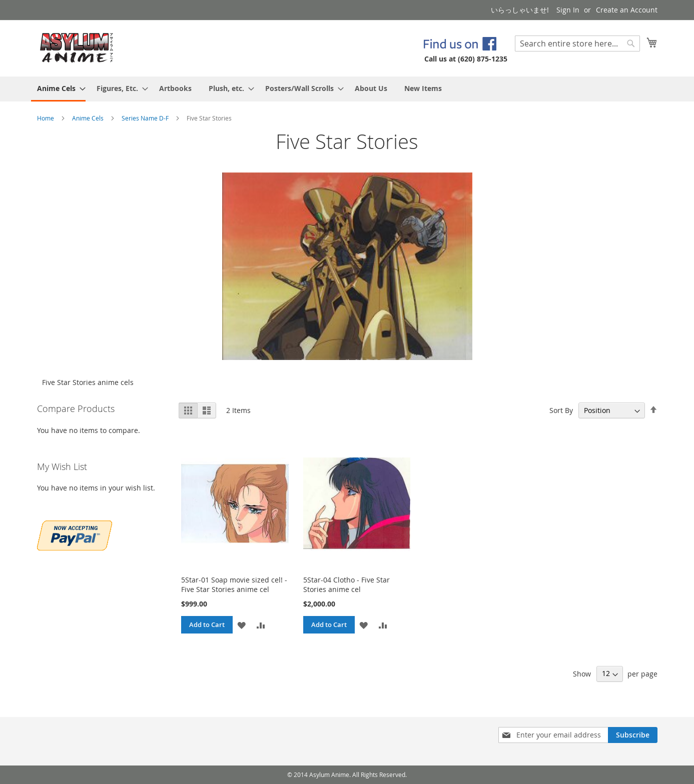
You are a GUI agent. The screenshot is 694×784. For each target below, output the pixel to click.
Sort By (561, 410)
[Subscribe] (633, 735)
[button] (241, 625)
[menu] (347, 89)
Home (46, 118)
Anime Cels (89, 118)
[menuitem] (58, 89)
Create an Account (627, 10)
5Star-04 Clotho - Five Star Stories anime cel (346, 584)
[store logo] (77, 48)
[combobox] (577, 43)
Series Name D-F (146, 118)
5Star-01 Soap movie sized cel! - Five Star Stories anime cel (234, 584)
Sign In (568, 10)
